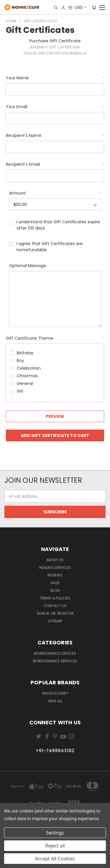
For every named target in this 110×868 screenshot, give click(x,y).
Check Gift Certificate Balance (55, 53)
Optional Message (28, 266)
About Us (55, 560)
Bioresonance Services (55, 661)
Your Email (55, 107)
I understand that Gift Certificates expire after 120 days (58, 225)
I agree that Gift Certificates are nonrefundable (50, 247)
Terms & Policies (55, 598)
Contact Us (55, 606)
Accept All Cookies (55, 859)
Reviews (55, 575)
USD (80, 7)
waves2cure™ (55, 693)
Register (65, 613)
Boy (20, 361)
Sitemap (55, 621)
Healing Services (55, 568)
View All (55, 701)
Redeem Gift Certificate (55, 47)
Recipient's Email (55, 164)
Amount (55, 193)
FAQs (55, 583)
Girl (20, 391)
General (25, 383)
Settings (55, 833)
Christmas (27, 376)
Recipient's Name (55, 135)
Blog (55, 590)
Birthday (25, 353)
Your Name (55, 78)
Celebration (29, 368)
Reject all (55, 846)
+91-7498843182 (55, 751)
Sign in (43, 613)
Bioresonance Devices (55, 653)
